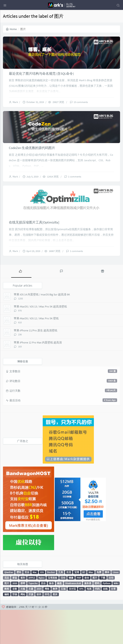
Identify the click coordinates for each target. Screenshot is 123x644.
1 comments (75, 199)
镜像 (71, 612)
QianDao (9, 606)
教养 (55, 623)
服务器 (88, 617)
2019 (39, 623)
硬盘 (15, 612)
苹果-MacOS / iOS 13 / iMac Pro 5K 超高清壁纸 (40, 341)
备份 (51, 617)
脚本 (107, 606)
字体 (15, 628)
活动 (63, 612)
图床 (55, 628)
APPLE (32, 612)
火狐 (23, 623)
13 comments (81, 114)
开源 (31, 628)
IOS (42, 606)
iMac (91, 606)
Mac (35, 606)
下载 (103, 612)
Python (107, 617)
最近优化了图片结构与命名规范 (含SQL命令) (41, 85)
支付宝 (72, 623)
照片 (7, 617)
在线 (105, 623)
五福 (63, 623)
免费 (99, 606)
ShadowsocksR (73, 617)
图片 (95, 612)
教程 (7, 623)
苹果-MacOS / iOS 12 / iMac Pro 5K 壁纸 (36, 353)
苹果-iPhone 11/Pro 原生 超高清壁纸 (36, 365)
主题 (31, 623)
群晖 (23, 617)
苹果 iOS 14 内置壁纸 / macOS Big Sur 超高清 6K (42, 329)
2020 (15, 617)
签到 (23, 612)
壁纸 (19, 606)
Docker (51, 606)
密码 (97, 617)
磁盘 (59, 617)
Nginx (42, 612)
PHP (79, 612)
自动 (111, 612)
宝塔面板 (53, 612)
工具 (61, 606)
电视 (89, 623)
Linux (116, 606)
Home (11, 29)
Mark (16, 114)
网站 (23, 628)
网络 (47, 623)
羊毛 (47, 628)
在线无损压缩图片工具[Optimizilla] (34, 256)
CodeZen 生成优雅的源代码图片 (32, 171)
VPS (81, 623)
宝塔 (77, 606)
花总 (7, 612)
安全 (27, 606)
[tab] (20, 305)
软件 (39, 628)
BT (84, 606)
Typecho (33, 617)
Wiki (116, 617)
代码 (97, 623)
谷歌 (15, 623)
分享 (113, 623)
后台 (43, 617)
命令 (87, 612)
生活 (69, 606)
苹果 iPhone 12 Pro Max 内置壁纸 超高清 (38, 376)
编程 (7, 628)
